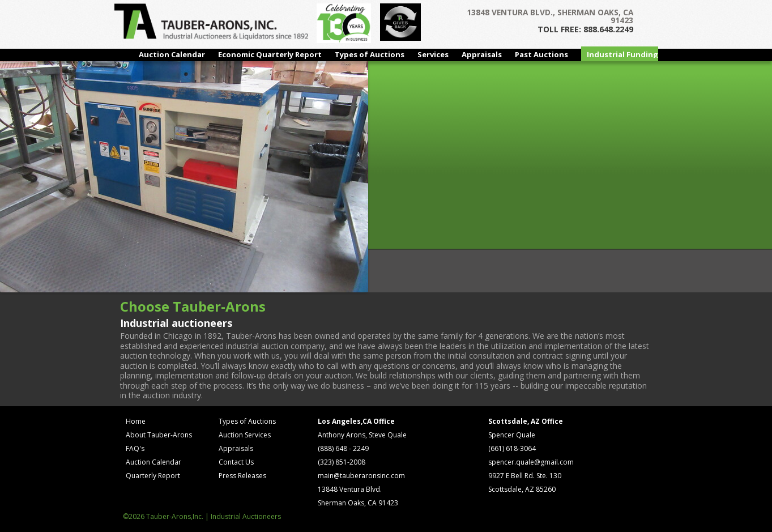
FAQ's (135, 448)
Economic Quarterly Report (270, 54)
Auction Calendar (172, 54)
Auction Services (245, 435)
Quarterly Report (153, 476)
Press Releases (242, 476)
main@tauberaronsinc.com (361, 476)
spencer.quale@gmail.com (531, 462)
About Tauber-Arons (159, 435)
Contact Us (236, 462)
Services (433, 54)
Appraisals (482, 54)
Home (136, 421)
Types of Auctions (370, 54)
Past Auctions (541, 54)
